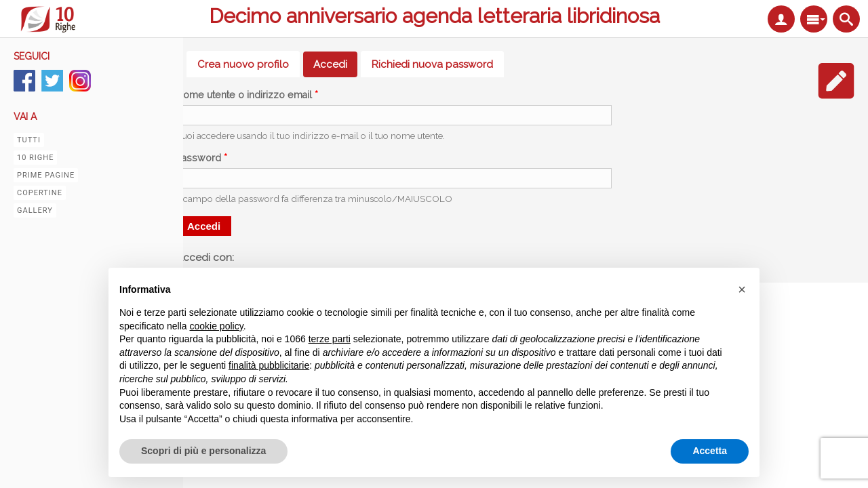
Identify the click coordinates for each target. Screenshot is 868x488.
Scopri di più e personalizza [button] (203, 451)
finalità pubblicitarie (269, 365)
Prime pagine (46, 175)
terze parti (330, 339)
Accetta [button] (710, 451)
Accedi (335, 64)
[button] (742, 289)
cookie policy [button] (217, 326)
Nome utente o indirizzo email (247, 95)
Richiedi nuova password (432, 64)
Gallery (35, 210)
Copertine (40, 193)
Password (202, 158)
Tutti (29, 140)
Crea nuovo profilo (243, 64)
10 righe (35, 158)
